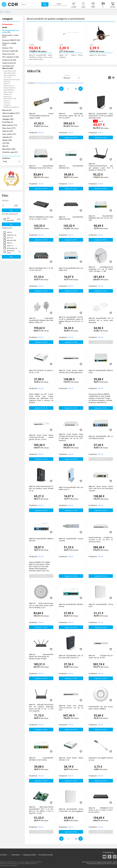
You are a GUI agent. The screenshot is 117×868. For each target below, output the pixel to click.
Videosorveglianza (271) (11, 113)
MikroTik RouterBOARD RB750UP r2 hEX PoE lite (41, 759)
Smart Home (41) (9, 54)
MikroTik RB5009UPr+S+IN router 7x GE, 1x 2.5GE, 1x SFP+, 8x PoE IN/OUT (101, 810)
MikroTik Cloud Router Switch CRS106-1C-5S (71, 759)
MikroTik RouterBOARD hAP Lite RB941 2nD (71, 269)
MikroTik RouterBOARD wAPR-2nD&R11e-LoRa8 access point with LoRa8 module (41, 57)
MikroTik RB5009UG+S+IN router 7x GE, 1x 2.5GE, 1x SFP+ (41, 218)
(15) (11, 31)
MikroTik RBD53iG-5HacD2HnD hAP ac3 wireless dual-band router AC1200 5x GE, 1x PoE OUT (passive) (41, 707)
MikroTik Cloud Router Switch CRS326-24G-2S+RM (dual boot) (71, 371)
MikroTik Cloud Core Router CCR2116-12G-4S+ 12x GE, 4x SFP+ (71, 708)
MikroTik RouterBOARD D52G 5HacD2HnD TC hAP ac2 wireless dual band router (101, 116)
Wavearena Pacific (78, 83)
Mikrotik (53, 83)
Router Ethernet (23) (10, 71)
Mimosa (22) (7, 110)
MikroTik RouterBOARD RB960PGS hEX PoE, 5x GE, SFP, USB (101, 218)
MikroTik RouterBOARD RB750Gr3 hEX (71, 167)
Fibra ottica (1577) (9, 128)
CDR (1, 12)
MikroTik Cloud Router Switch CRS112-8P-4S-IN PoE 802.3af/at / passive (101, 488)
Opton (62, 83)
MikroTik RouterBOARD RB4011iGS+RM (71, 218)
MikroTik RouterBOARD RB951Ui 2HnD (101, 371)
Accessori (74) (7, 94)
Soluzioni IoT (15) (8, 86)
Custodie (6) (7, 105)
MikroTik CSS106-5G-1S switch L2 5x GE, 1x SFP (41, 371)
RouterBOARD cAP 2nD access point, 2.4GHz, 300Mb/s (101, 708)
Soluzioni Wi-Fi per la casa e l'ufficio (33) (12, 81)
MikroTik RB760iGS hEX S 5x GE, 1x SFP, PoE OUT (41, 269)
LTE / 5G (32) (7, 77)
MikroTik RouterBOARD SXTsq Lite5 (101, 605)
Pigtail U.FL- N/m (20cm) (98, 55)
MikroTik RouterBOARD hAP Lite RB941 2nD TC (71, 488)
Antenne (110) (7, 48)
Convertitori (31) (8, 66)
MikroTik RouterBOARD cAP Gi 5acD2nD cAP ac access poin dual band (101, 320)
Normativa (16, 855)
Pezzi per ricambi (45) (10, 51)
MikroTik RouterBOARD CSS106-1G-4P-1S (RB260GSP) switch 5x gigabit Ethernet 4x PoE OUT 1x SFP (71, 320)
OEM (57, 83)
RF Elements (68, 83)
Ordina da (67, 75)
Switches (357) (8, 131)
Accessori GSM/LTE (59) (11, 40)
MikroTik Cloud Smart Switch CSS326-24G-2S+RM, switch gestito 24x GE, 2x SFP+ (41, 437)
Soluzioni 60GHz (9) (9, 88)
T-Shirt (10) (7, 103)
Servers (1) (7, 84)
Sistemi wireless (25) (10, 75)
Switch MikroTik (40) (9, 73)
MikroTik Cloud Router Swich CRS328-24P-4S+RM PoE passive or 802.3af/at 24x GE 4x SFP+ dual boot (71, 437)
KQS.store (14, 865)
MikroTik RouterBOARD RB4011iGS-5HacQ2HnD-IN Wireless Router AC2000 (41, 657)
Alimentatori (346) (9, 149)
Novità (5, 27)
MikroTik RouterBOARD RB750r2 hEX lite (71, 605)
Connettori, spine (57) (10, 152)
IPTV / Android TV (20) (10, 57)
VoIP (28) (6, 143)
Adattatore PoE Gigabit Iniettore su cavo (101, 759)
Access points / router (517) (10, 36)
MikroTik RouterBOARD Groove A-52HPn (71, 540)
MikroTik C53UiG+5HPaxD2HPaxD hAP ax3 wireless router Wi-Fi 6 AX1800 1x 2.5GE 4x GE (101, 166)
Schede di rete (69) (9, 60)
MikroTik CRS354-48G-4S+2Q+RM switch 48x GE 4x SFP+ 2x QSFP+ (71, 116)
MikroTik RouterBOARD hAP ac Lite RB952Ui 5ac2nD (101, 437)
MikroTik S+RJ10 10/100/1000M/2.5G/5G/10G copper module (41, 116)
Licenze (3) (7, 101)
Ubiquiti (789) (7, 140)
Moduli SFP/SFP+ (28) (10, 99)
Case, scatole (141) (9, 134)
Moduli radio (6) (8, 92)
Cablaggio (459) (8, 119)
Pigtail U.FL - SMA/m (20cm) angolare (71, 56)
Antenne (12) (7, 97)
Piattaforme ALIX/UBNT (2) (11, 107)
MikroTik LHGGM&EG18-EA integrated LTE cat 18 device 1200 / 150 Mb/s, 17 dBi (101, 269)
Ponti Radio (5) (8, 122)
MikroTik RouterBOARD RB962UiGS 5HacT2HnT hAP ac (41, 167)
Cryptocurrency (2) (9, 63)
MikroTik (8, 12)
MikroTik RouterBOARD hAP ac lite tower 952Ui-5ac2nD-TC (71, 657)
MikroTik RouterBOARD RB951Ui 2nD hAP (41, 540)
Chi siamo (4, 855)
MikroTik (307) (8, 68)
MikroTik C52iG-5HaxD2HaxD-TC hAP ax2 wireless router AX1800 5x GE (41, 488)
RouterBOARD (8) (9, 90)
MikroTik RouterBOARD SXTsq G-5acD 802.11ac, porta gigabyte (71, 810)
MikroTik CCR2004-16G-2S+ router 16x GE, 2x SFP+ (101, 657)
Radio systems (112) (10, 125)
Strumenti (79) (8, 116)
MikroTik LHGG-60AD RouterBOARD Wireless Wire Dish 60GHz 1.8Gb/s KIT (41, 320)
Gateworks (42, 83)
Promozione (8, 24)
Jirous (48, 83)
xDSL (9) (5, 146)
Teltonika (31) (7, 137)
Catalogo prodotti (29, 855)
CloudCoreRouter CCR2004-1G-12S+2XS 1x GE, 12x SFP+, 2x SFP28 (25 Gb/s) (101, 540)
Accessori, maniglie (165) (9, 44)
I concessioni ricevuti (45, 855)
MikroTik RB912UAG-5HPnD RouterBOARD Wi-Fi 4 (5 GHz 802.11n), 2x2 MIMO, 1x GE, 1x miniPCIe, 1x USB (41, 810)
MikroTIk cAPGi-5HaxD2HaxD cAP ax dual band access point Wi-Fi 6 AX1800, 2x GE (41, 605)
